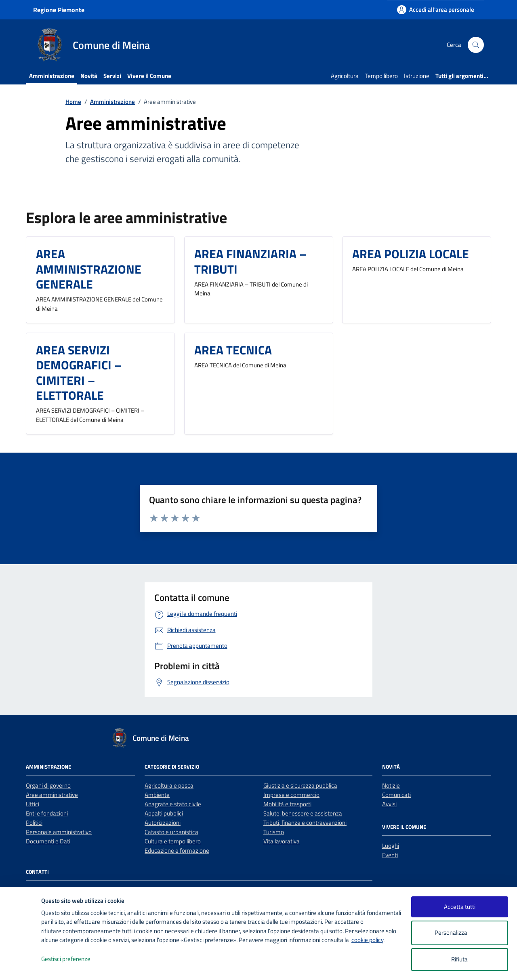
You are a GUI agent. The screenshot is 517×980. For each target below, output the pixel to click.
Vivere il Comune (149, 76)
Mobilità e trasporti (287, 804)
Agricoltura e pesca (169, 785)
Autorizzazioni (163, 823)
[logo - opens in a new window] (21, 966)
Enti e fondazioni (47, 813)
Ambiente (157, 795)
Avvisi (389, 804)
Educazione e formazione (177, 850)
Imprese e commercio (291, 795)
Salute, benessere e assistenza (303, 813)
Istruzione (417, 76)
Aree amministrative (52, 795)
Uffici (33, 804)
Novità (89, 76)
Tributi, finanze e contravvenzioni (305, 823)
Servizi (112, 76)
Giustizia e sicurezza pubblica (300, 785)
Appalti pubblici (164, 813)
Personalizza (459, 933)
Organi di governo (48, 785)
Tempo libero (381, 76)
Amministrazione (52, 76)
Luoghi (391, 846)
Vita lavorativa (282, 841)
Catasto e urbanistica (171, 832)
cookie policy (367, 940)
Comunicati (396, 795)
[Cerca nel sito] (476, 45)
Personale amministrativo (59, 832)
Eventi (390, 855)
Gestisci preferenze (74, 959)
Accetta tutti (460, 907)
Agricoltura (345, 76)
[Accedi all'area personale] (436, 9)
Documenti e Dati (48, 841)
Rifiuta (459, 959)
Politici (34, 823)
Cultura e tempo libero (173, 841)
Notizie (391, 785)
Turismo (274, 832)
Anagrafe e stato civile (173, 804)
